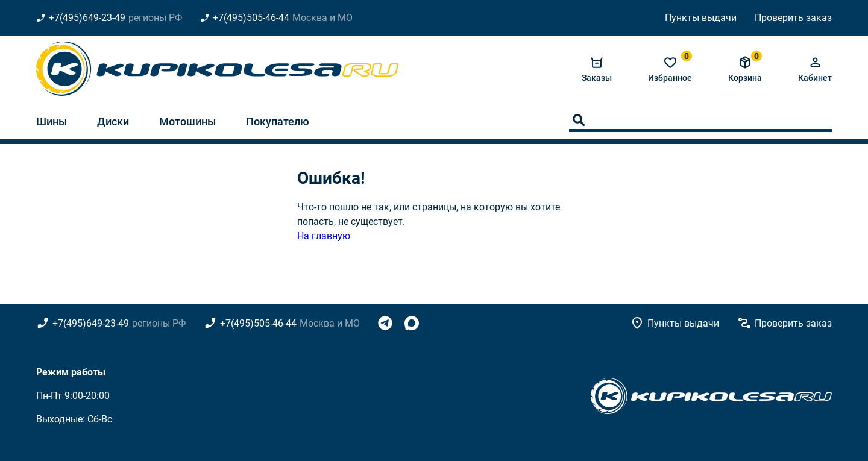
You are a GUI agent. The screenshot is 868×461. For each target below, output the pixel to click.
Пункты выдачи (701, 18)
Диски (113, 121)
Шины (52, 121)
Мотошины (187, 121)
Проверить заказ (793, 18)
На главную (324, 236)
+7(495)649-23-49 (87, 18)
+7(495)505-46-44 (251, 18)
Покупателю (278, 121)
